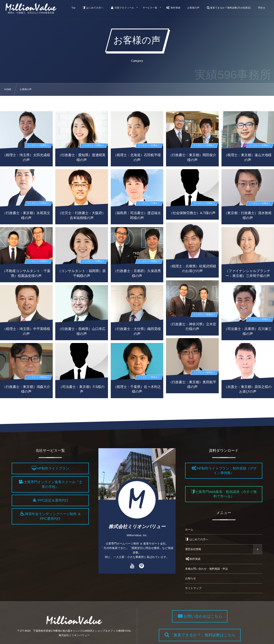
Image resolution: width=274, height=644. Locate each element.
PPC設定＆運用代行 (53, 501)
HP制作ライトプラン (53, 469)
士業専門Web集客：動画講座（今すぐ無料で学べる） (226, 494)
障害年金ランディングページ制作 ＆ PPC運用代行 (53, 517)
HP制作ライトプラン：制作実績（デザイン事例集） (227, 471)
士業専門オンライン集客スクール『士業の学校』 (53, 485)
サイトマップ (193, 588)
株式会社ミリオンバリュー (137, 527)
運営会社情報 (193, 549)
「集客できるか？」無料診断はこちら (205, 635)
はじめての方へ (197, 539)
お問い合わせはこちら (205, 616)
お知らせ (191, 578)
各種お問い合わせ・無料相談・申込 (207, 569)
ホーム (189, 530)
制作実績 (193, 559)
